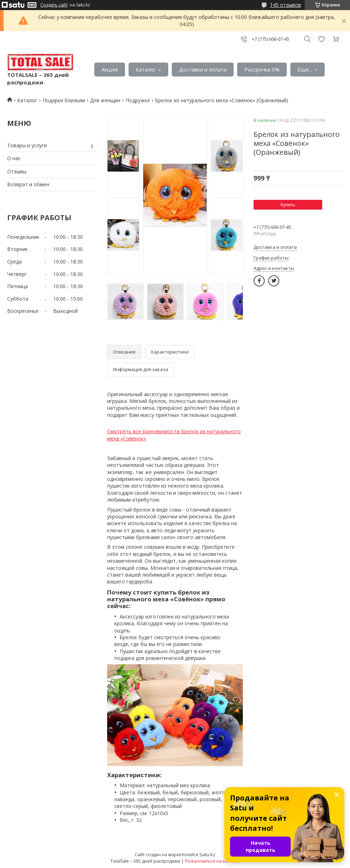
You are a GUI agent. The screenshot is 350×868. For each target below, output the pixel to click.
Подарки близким (64, 100)
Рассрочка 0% (262, 69)
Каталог (146, 69)
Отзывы (17, 171)
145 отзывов (286, 5)
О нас (14, 158)
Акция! (110, 69)
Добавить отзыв (321, 39)
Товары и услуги (27, 145)
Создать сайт (54, 5)
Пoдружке (138, 100)
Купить (288, 205)
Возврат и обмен (28, 184)
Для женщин (105, 100)
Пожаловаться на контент (212, 861)
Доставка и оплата (203, 69)
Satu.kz (207, 854)
